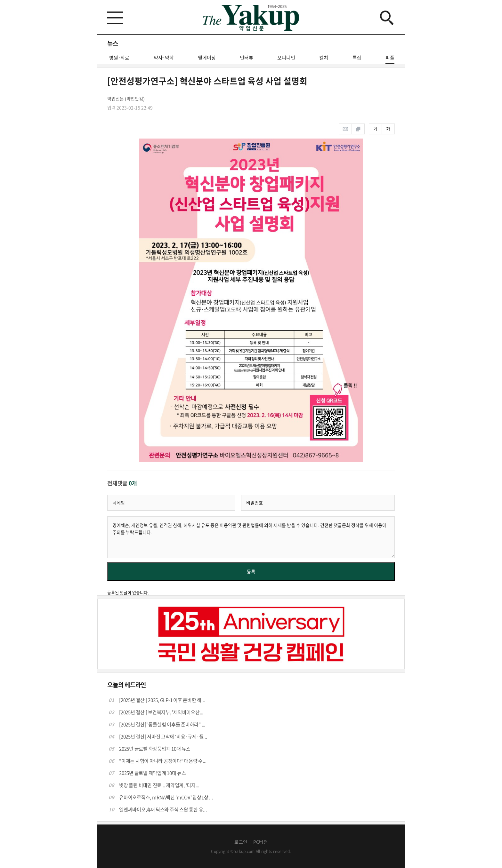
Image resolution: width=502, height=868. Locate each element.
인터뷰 (246, 58)
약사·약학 (164, 58)
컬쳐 (324, 58)
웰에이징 (207, 58)
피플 (390, 59)
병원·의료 (119, 58)
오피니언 (286, 58)
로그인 (241, 842)
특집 (357, 58)
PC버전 (260, 842)
